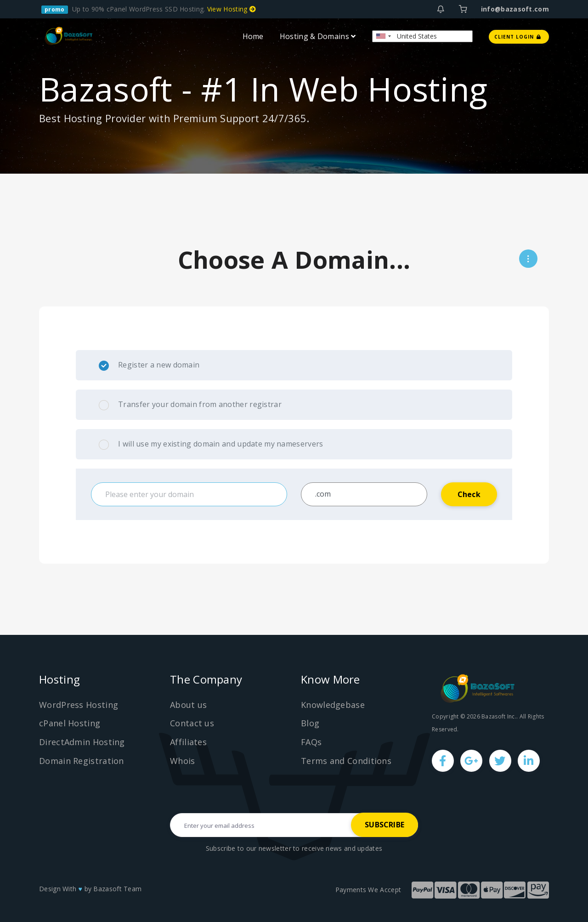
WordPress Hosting (79, 705)
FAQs (311, 742)
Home (253, 36)
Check (469, 494)
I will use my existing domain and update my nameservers (211, 444)
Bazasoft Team (117, 889)
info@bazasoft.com (515, 9)
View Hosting (232, 9)
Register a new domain (149, 365)
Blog (310, 723)
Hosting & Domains (318, 36)
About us (188, 705)
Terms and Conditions (346, 761)
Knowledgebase (333, 705)
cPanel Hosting (70, 723)
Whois (183, 761)
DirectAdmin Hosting (82, 742)
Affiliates (188, 742)
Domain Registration (82, 761)
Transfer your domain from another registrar (190, 405)
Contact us (192, 723)
